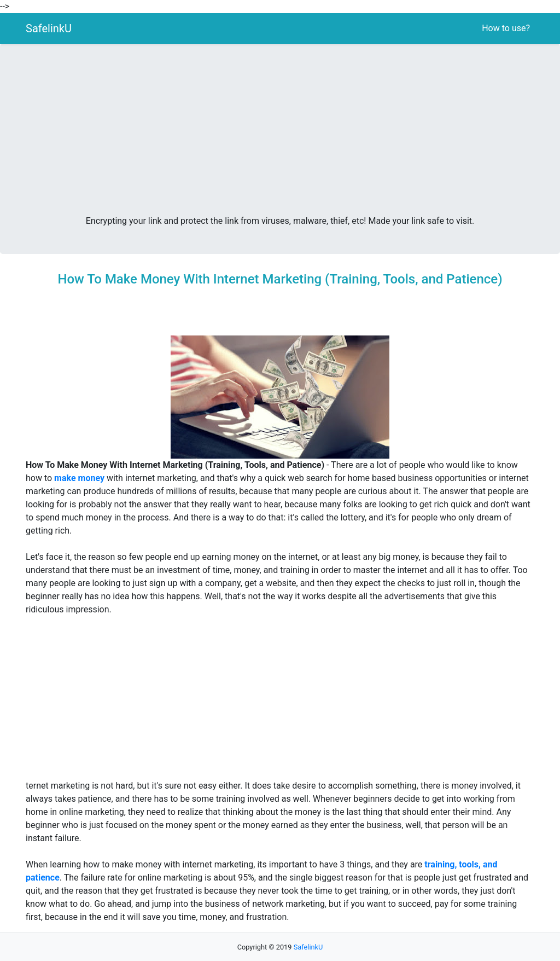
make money (79, 478)
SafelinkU (49, 28)
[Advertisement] (280, 134)
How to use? (506, 28)
